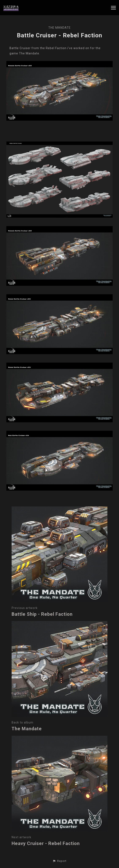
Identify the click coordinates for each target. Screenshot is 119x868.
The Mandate (59, 28)
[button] (59, 861)
